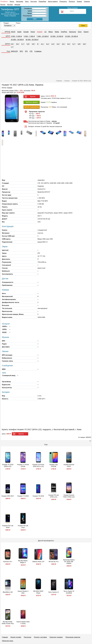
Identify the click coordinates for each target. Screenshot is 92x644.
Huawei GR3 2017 (8, 496)
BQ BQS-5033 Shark (38, 592)
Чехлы (12, 1)
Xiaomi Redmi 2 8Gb (23, 592)
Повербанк (42, 1)
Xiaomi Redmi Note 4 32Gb (23, 623)
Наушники (20, 1)
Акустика (34, 1)
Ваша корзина (73, 8)
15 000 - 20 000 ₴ (71, 36)
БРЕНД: (8, 32)
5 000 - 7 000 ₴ (29, 36)
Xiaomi (86, 32)
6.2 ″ (48, 44)
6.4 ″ (58, 44)
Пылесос (72, 1)
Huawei (40, 32)
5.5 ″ (12, 44)
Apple (19, 32)
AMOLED (14, 51)
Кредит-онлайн (16, 637)
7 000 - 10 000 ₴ (43, 36)
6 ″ (38, 44)
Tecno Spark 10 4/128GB (69, 592)
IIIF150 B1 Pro (54, 562)
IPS (26, 51)
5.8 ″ (28, 44)
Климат (79, 1)
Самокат (87, 1)
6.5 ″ (64, 44)
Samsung (73, 32)
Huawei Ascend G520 (69, 466)
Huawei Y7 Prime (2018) (23, 466)
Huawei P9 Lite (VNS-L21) (54, 496)
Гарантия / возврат (56, 637)
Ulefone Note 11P (38, 562)
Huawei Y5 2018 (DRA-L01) (8, 466)
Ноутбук (10, 5)
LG (45, 32)
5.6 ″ (18, 44)
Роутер (3, 5)
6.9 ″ (85, 44)
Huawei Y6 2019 (38, 496)
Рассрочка (27, 637)
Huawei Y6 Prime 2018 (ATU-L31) (38, 466)
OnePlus (64, 32)
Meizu (51, 32)
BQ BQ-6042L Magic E (23, 562)
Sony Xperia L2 (54, 592)
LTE (31, 51)
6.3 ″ (53, 44)
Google (26, 32)
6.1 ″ (43, 44)
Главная (5, 637)
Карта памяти (53, 1)
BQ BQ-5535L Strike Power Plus (8, 623)
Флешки (17, 5)
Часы (27, 1)
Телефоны (4, 1)
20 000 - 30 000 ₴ (17, 40)
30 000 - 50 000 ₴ (32, 40)
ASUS (13, 32)
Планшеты (63, 1)
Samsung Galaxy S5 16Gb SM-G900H (69, 562)
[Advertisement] (46, 67)
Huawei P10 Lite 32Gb (8, 527)
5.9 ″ (34, 44)
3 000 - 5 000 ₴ (16, 36)
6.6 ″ (69, 44)
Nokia (57, 32)
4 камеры (38, 51)
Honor (33, 32)
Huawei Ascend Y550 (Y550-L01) (69, 496)
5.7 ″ (23, 44)
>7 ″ (12, 47)
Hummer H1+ (8, 562)
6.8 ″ (79, 44)
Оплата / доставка (40, 637)
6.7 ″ (74, 44)
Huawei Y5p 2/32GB (54, 466)
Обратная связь (8, 641)
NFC (21, 51)
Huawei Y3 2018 (23, 496)
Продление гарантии (73, 637)
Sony (80, 32)
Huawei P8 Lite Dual (23, 527)
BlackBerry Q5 (8, 592)
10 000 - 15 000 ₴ (57, 36)
